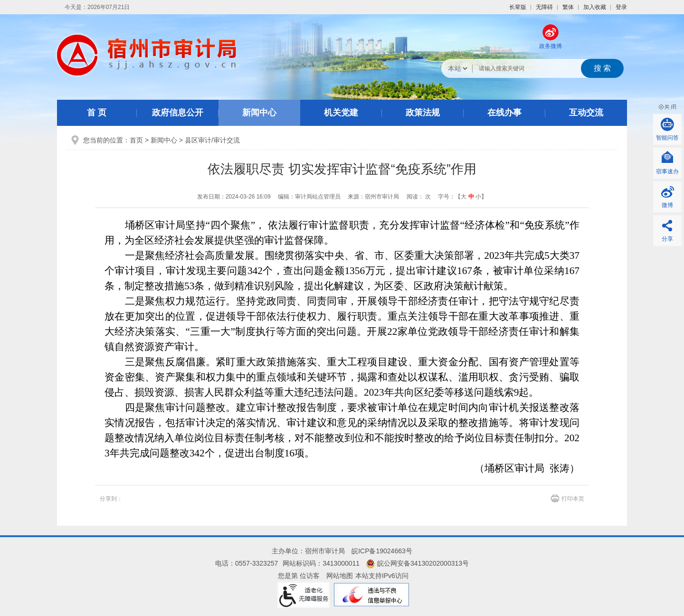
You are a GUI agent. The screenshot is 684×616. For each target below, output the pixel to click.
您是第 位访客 (299, 576)
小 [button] (478, 197)
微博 (667, 205)
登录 (621, 7)
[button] (518, 7)
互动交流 (586, 113)
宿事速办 (667, 171)
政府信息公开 (178, 113)
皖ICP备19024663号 (382, 551)
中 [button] (471, 197)
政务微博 (551, 46)
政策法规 (423, 113)
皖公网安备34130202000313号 (418, 563)
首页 (136, 140)
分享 (667, 239)
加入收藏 (595, 7)
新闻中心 (259, 113)
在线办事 (504, 113)
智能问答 (667, 138)
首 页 (97, 113)
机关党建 (341, 113)
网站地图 (340, 576)
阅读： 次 (419, 197)
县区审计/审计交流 (212, 140)
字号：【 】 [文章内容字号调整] (462, 197)
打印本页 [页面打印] (573, 499)
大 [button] (464, 197)
